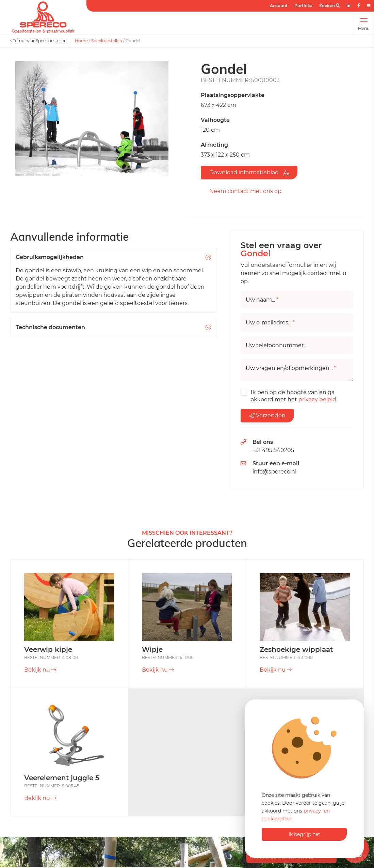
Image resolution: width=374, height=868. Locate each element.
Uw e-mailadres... (270, 323)
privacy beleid (317, 399)
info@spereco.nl (274, 472)
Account (279, 6)
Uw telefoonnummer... (276, 345)
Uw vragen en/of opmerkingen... (291, 368)
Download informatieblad (249, 172)
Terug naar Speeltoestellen (38, 41)
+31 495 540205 (273, 450)
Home (81, 41)
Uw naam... (262, 300)
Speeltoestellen (107, 41)
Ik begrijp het (304, 834)
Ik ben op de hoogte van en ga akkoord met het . (294, 396)
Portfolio (303, 6)
